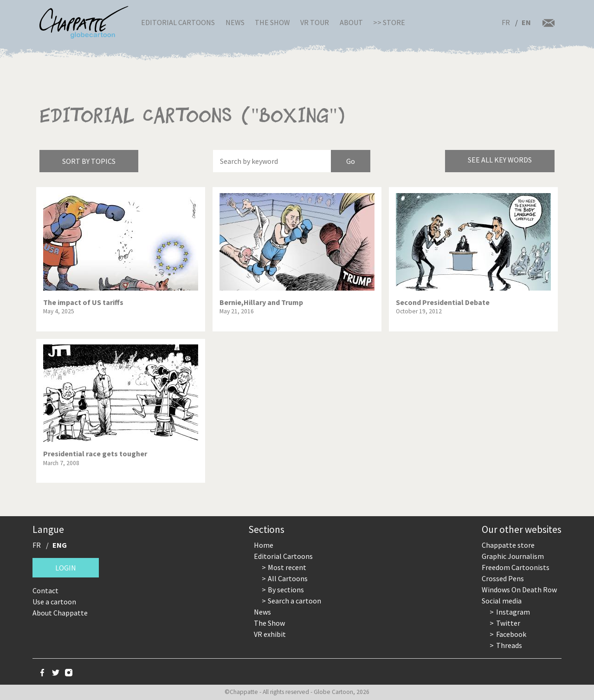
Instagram (513, 612)
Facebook (511, 634)
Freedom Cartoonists (516, 567)
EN (526, 22)
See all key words (500, 160)
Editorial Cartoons (178, 22)
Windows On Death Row (519, 590)
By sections (286, 590)
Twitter (508, 623)
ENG (60, 545)
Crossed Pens (503, 578)
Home (264, 545)
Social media (502, 601)
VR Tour (315, 22)
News (235, 22)
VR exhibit (270, 634)
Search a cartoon (294, 601)
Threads (509, 645)
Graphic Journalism (513, 556)
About (351, 22)
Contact (45, 590)
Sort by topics (89, 161)
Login (66, 568)
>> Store (389, 22)
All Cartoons (288, 578)
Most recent (287, 567)
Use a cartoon (54, 602)
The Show (272, 22)
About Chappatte (60, 613)
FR (506, 22)
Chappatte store (508, 545)
